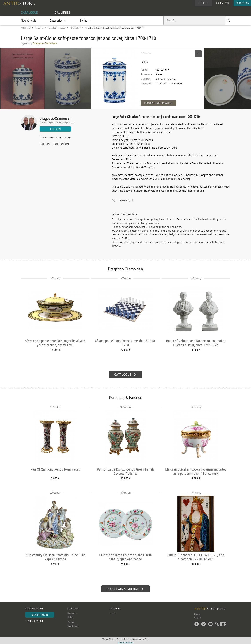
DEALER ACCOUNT (34, 607)
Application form (35, 619)
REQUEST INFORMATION (158, 103)
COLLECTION (61, 145)
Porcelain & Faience (57, 28)
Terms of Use (108, 638)
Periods (71, 620)
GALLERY (45, 145)
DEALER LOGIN (40, 613)
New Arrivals (29, 20)
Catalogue (39, 28)
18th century (75, 28)
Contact (198, 616)
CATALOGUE (29, 12)
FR (218, 3)
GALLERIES (62, 12)
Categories (72, 612)
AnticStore (26, 28)
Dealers (113, 612)
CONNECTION (242, 3)
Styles (70, 616)
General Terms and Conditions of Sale (133, 638)
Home (197, 613)
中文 (227, 3)
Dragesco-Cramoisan (56, 118)
